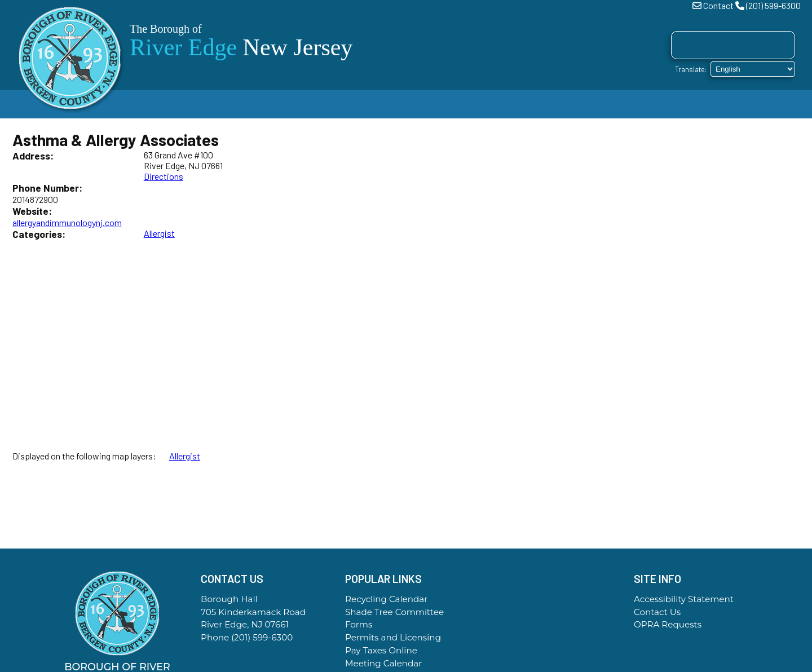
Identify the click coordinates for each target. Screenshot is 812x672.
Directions (164, 176)
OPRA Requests (668, 624)
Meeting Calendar (383, 663)
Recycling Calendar (386, 599)
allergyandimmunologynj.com (67, 222)
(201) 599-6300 (773, 5)
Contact (718, 5)
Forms (359, 624)
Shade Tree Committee (394, 612)
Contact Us (657, 612)
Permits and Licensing (393, 637)
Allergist (159, 233)
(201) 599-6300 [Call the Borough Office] (262, 637)
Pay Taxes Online (381, 650)
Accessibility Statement (684, 599)
